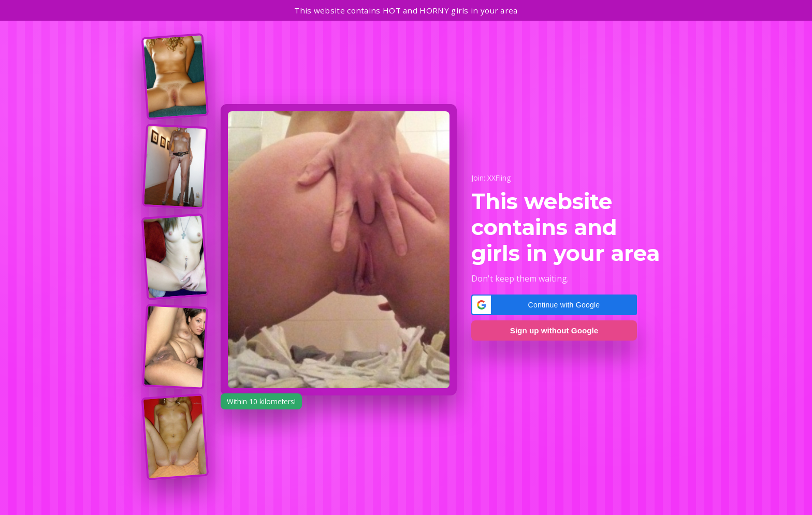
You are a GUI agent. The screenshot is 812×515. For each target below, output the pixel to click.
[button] (554, 305)
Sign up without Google (554, 330)
